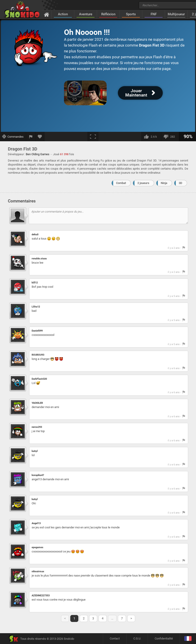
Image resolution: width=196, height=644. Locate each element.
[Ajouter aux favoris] (40, 137)
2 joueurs (143, 183)
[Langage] (188, 639)
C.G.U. (137, 638)
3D (181, 183)
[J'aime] (151, 137)
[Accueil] (47, 14)
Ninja (164, 183)
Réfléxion (108, 14)
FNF (154, 14)
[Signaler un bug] (31, 137)
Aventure (86, 14)
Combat (121, 183)
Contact (115, 638)
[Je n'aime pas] (170, 137)
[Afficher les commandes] (13, 137)
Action (63, 14)
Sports (131, 14)
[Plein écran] (93, 137)
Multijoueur (176, 14)
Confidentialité (164, 638)
